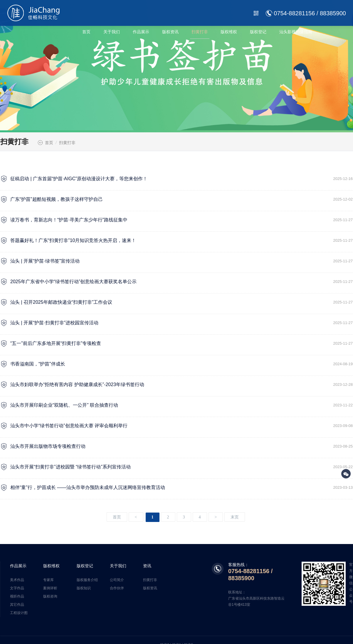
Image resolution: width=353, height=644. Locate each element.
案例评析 (50, 588)
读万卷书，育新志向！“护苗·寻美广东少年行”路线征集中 (181, 220)
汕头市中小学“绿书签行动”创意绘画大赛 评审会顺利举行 (181, 426)
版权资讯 (170, 32)
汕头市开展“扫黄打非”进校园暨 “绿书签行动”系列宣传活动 (181, 467)
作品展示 (141, 32)
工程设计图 (19, 613)
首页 (86, 32)
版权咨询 (50, 596)
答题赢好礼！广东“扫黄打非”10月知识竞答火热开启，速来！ (181, 241)
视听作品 (17, 596)
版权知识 (84, 588)
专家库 (48, 580)
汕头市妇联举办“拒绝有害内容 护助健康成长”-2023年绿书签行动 (181, 385)
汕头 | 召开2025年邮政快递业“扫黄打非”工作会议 (181, 302)
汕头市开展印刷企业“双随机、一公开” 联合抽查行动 (181, 405)
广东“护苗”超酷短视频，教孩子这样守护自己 (181, 199)
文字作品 (17, 588)
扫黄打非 (200, 32)
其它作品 (17, 605)
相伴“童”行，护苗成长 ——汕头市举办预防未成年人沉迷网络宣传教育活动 (181, 488)
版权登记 (258, 32)
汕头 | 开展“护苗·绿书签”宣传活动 (181, 261)
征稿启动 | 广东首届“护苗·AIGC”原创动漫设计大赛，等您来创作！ (181, 179)
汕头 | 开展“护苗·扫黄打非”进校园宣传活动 (181, 323)
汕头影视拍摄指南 (296, 32)
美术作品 (17, 580)
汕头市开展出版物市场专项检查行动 (181, 446)
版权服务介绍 (87, 580)
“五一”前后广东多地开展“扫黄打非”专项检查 (181, 343)
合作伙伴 (117, 588)
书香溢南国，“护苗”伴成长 (181, 364)
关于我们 (112, 32)
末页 (235, 517)
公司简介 (117, 580)
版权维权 (229, 32)
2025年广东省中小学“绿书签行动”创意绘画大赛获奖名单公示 (181, 282)
